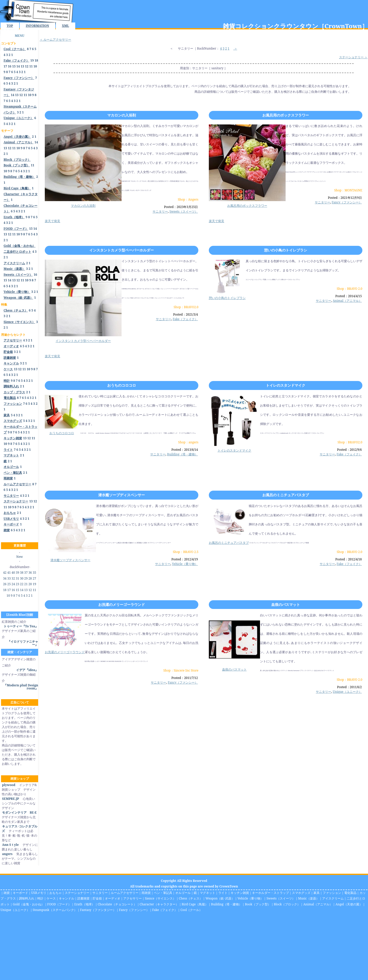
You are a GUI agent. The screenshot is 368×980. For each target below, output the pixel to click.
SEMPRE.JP (10, 799)
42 (5, 573)
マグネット (208, 893)
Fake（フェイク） (185, 319)
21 (26, 584)
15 (14, 66)
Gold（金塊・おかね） (29, 904)
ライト (223, 893)
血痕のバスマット (286, 604)
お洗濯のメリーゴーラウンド (122, 604)
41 (9, 573)
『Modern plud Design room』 (21, 687)
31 (18, 578)
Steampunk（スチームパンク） (55, 910)
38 (22, 573)
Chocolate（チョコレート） (117, 904)
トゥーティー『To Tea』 (21, 626)
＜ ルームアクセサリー (55, 39)
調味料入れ (27, 898)
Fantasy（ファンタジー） (98, 910)
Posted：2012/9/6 (349, 450)
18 (36, 60)
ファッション (332, 893)
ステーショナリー (77, 893)
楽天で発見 (52, 221)
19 (32, 60)
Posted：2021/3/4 (185, 314)
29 (26, 578)
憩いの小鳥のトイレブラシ (286, 250)
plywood (9, 785)
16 (10, 66)
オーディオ (113, 898)
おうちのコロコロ (122, 385)
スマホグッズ (301, 893)
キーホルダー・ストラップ (270, 893)
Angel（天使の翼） (349, 904)
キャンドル (67, 898)
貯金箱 (97, 898)
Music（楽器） (309, 898)
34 (5, 578)
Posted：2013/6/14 (185, 450)
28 (30, 578)
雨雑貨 (146, 893)
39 (18, 573)
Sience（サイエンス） (160, 898)
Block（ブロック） (287, 904)
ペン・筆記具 (163, 893)
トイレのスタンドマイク (286, 385)
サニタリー (186, 48)
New (20, 557)
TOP (10, 26)
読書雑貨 (83, 898)
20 (30, 584)
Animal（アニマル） (347, 301)
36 (30, 573)
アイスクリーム (333, 898)
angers (7, 854)
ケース (51, 898)
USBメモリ (39, 893)
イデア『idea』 (27, 670)
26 (5, 584)
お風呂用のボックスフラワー (286, 115)
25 (9, 584)
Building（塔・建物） (182, 454)
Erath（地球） (84, 904)
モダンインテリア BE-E (19, 812)
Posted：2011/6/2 (349, 687)
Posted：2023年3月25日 (181, 207)
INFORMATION (37, 26)
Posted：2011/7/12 (185, 678)
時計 (40, 898)
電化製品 (350, 893)
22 (22, 584)
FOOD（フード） (59, 904)
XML (66, 26)
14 (18, 66)
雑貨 (7, 893)
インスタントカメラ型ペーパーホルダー (122, 250)
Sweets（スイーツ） (184, 211)
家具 (317, 893)
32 (13, 578)
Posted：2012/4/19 (185, 559)
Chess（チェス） (191, 898)
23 (18, 584)
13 (23, 66)
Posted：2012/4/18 (348, 559)
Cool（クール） (191, 910)
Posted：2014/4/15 (348, 296)
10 (35, 66)
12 (27, 66)
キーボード (20, 893)
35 (34, 573)
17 (5, 66)
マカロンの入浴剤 (122, 115)
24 (13, 584)
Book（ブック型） (258, 904)
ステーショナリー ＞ (353, 57)
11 (31, 66)
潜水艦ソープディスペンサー (122, 495)
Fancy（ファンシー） (347, 202)
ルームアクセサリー (125, 893)
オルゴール (183, 893)
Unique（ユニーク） (347, 692)
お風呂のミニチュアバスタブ (286, 495)
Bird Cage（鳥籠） (195, 904)
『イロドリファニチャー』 (23, 643)
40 (13, 573)
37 (26, 573)
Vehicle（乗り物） (185, 564)
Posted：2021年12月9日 (345, 198)
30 (22, 578)
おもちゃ (56, 893)
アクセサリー (133, 898)
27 (34, 578)
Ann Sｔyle (10, 845)
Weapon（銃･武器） (220, 898)
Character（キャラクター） (159, 904)
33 (9, 578)
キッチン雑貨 (240, 893)
